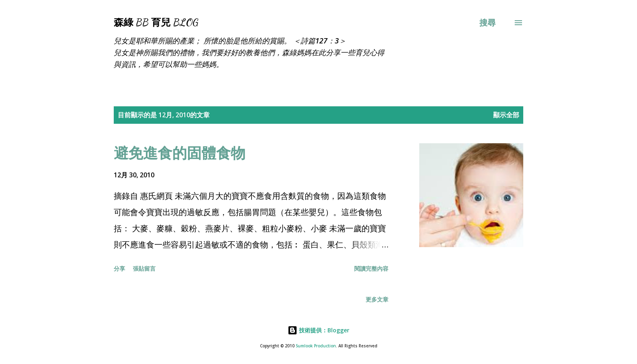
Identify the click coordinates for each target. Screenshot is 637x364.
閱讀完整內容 (371, 268)
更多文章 (377, 299)
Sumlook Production (316, 346)
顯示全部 (506, 115)
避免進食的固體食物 (180, 153)
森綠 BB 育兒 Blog (156, 23)
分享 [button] (119, 268)
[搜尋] (487, 23)
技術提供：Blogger (318, 330)
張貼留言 (144, 268)
